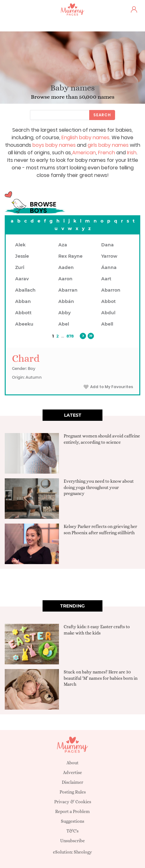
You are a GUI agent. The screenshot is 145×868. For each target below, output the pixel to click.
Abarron (111, 290)
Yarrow (109, 256)
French (107, 153)
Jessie (22, 256)
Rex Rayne (70, 256)
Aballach (25, 290)
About (72, 763)
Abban (23, 301)
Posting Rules (73, 792)
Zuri (20, 267)
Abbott (23, 313)
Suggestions (72, 821)
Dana (107, 245)
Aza (63, 245)
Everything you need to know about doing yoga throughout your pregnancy (99, 487)
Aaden (66, 267)
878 (70, 336)
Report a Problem (72, 811)
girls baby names (108, 145)
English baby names (85, 137)
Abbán (66, 301)
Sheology (83, 852)
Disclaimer (72, 782)
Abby (64, 313)
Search (102, 115)
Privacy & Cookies (73, 802)
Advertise (72, 772)
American (84, 153)
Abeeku (24, 324)
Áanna (109, 267)
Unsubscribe (72, 841)
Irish (132, 153)
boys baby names (54, 145)
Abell (107, 324)
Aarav (22, 279)
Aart (106, 279)
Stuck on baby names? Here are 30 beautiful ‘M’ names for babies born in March (101, 678)
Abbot (108, 301)
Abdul (108, 313)
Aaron (65, 279)
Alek (20, 245)
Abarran (68, 290)
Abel (64, 324)
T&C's (72, 831)
